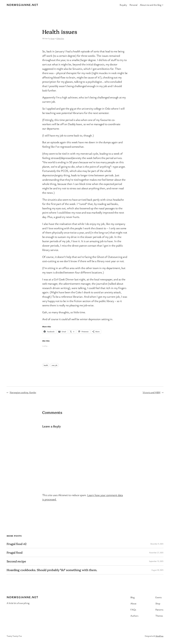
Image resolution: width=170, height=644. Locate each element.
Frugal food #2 (17, 544)
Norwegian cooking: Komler (23, 392)
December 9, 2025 (157, 544)
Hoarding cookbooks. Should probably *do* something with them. (52, 570)
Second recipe (16, 561)
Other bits (60, 38)
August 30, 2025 (157, 570)
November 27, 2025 (156, 552)
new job (54, 365)
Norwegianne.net (22, 5)
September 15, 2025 (156, 561)
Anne (52, 38)
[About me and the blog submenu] (163, 5)
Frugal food (15, 552)
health (46, 365)
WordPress (159, 636)
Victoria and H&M (151, 392)
